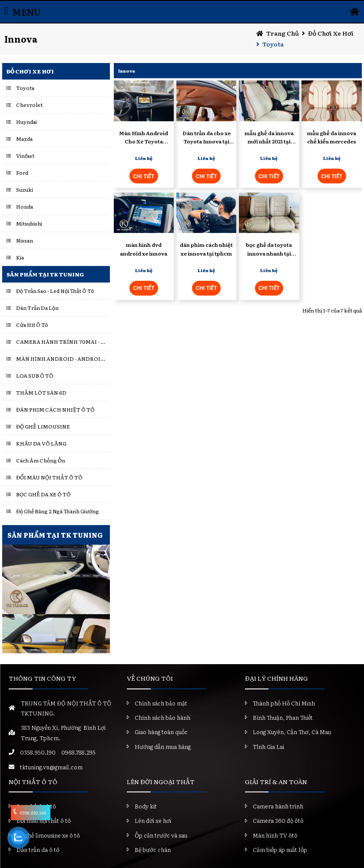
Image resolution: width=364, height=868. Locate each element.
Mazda (24, 139)
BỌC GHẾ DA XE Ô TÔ (43, 494)
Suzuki (25, 190)
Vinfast (25, 156)
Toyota (273, 44)
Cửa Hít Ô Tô (32, 325)
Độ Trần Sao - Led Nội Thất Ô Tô (55, 291)
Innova (127, 71)
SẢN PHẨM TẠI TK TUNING (55, 535)
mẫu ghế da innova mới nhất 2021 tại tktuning (269, 137)
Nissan (25, 240)
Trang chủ (283, 33)
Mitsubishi (29, 223)
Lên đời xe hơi (153, 820)
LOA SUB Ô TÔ (35, 376)
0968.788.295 (78, 752)
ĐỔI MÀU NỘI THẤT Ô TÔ (49, 477)
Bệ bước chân (153, 850)
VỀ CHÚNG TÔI (150, 678)
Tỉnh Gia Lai (268, 747)
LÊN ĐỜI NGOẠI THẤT (161, 782)
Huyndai (26, 122)
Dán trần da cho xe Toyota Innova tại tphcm (207, 137)
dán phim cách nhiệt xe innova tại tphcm (206, 249)
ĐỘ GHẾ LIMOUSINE (43, 426)
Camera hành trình (278, 806)
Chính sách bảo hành (162, 717)
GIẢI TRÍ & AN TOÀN (276, 782)
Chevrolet (29, 105)
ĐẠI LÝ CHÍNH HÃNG (276, 678)
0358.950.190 (38, 752)
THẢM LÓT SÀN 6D (41, 392)
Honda (25, 206)
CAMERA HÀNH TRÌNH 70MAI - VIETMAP (61, 342)
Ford (22, 173)
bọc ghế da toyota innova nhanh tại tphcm (269, 249)
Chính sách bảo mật (161, 703)
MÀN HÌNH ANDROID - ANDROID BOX (61, 359)
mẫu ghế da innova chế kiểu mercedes (332, 137)
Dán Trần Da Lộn (37, 308)
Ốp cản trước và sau (161, 835)
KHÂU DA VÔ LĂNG (41, 443)
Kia (20, 257)
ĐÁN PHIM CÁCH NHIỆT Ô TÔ (55, 409)
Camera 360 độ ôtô (278, 820)
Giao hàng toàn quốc (161, 732)
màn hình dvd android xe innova (144, 249)
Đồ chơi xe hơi (331, 33)
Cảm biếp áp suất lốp (280, 850)
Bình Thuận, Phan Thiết (283, 717)
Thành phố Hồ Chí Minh (284, 703)
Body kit (146, 806)
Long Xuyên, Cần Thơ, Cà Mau (292, 732)
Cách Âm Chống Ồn (41, 460)
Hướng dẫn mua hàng (163, 747)
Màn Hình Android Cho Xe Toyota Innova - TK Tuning (144, 137)
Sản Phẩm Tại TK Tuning (45, 274)
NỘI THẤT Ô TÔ (33, 782)
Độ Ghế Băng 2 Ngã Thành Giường (58, 511)
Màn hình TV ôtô (275, 835)
